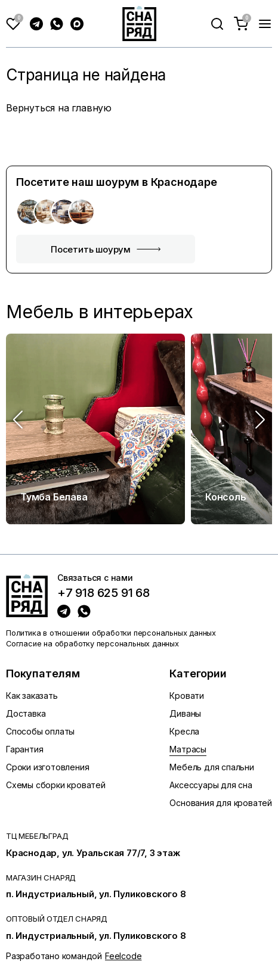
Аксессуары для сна (211, 785)
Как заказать (32, 696)
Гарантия (24, 749)
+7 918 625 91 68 (104, 593)
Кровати (187, 696)
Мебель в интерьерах (100, 312)
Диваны (185, 713)
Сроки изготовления (47, 767)
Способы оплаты (40, 731)
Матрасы (188, 749)
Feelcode (123, 956)
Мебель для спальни (211, 767)
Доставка (26, 713)
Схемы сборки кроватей (56, 785)
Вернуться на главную (59, 108)
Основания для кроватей (221, 803)
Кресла (184, 731)
